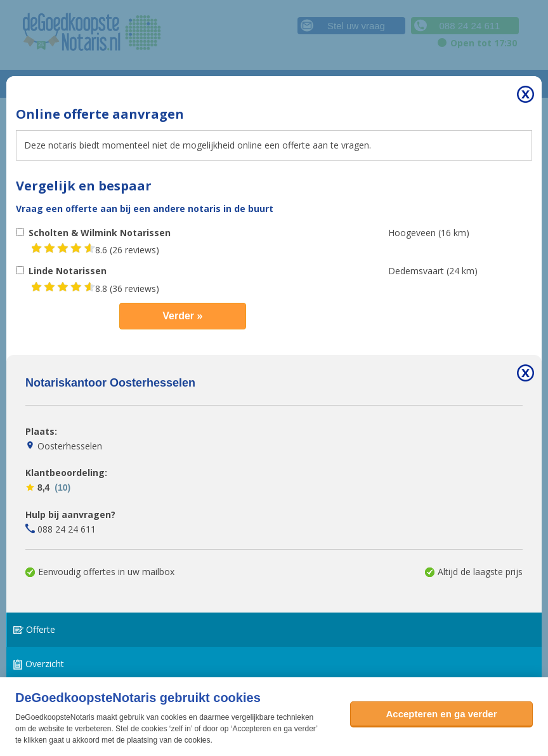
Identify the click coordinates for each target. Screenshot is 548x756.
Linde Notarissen (68, 271)
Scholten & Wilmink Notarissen (100, 233)
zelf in (180, 729)
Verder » (182, 316)
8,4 (48, 487)
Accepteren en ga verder (441, 714)
